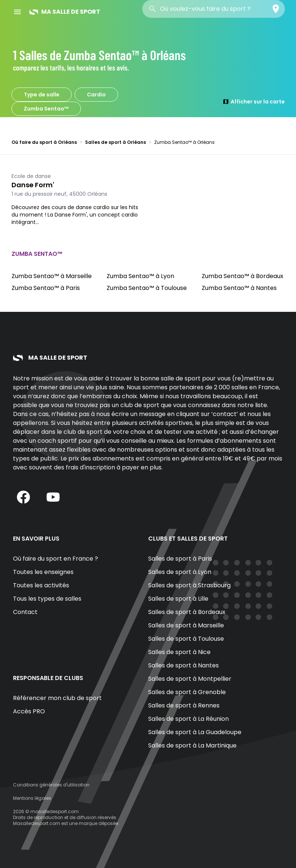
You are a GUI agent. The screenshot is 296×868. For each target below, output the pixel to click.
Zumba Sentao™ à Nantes (239, 288)
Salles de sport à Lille (178, 599)
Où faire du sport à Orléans (44, 142)
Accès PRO (29, 711)
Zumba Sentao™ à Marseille (52, 276)
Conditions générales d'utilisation (51, 785)
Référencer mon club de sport (57, 698)
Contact (25, 612)
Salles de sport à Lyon (180, 572)
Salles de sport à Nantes (183, 665)
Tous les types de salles (47, 599)
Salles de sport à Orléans (116, 142)
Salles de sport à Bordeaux (187, 612)
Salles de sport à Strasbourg (189, 585)
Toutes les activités (41, 585)
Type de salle (42, 95)
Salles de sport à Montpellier (190, 679)
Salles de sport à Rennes (184, 705)
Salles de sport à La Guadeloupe (195, 732)
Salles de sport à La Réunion (188, 719)
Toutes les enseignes (43, 572)
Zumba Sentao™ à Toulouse (147, 288)
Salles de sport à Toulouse (186, 639)
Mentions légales (32, 798)
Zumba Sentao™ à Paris (46, 288)
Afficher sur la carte (254, 102)
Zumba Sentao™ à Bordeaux (243, 276)
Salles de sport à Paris (180, 559)
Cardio (96, 95)
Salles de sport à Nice (179, 652)
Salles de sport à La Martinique (192, 745)
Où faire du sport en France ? (56, 559)
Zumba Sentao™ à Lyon (140, 276)
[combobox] (214, 9)
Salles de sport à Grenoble (187, 692)
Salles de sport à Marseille (186, 625)
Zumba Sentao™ (46, 109)
